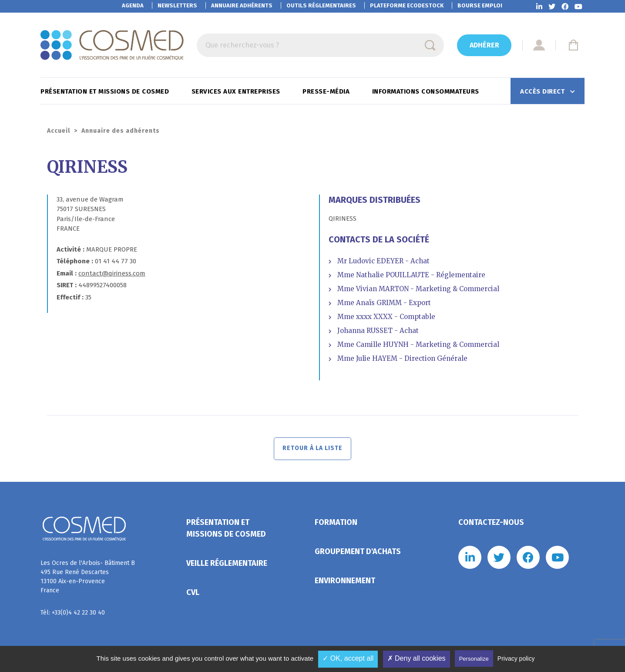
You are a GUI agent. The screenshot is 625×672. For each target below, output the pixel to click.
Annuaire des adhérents (121, 131)
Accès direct (543, 91)
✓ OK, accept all (348, 658)
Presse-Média (327, 91)
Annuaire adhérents (242, 5)
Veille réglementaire (227, 564)
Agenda (133, 5)
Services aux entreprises (237, 91)
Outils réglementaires (321, 5)
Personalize (474, 659)
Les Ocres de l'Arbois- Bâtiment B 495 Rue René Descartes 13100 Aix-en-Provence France (88, 578)
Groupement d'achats (358, 553)
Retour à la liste (313, 449)
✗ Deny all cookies (417, 658)
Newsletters (177, 5)
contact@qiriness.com (112, 273)
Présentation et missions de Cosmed (106, 91)
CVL (193, 594)
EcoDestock (407, 5)
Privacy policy (516, 659)
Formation (336, 524)
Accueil (59, 131)
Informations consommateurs (427, 91)
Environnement (345, 582)
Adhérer (484, 45)
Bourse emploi (480, 5)
